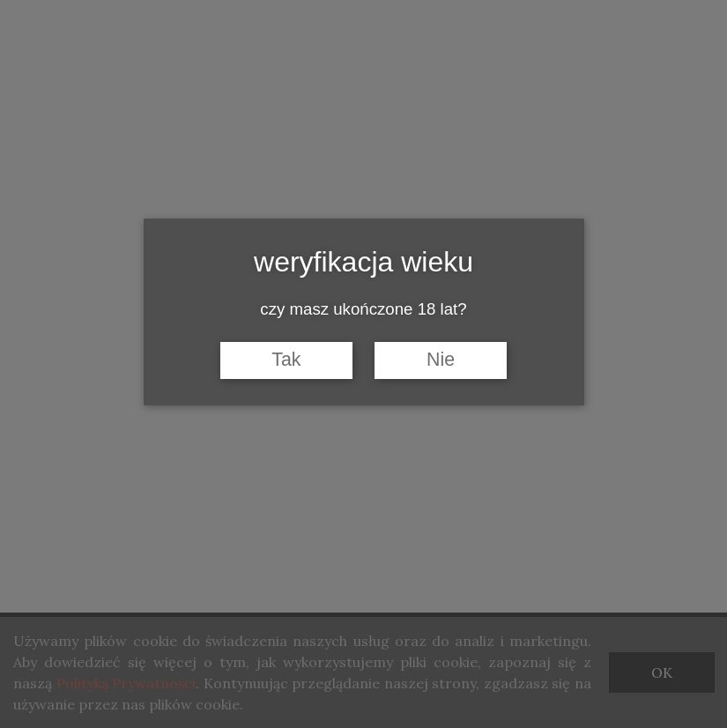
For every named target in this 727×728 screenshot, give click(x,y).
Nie (441, 360)
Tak (286, 360)
